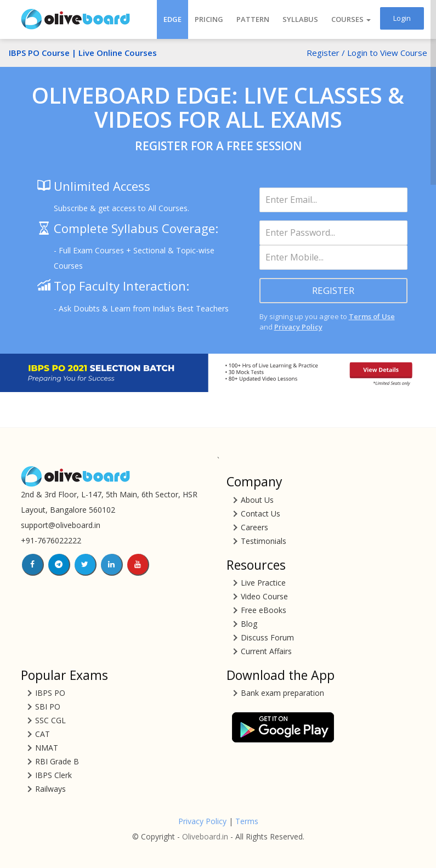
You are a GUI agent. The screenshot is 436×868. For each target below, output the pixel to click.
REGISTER (333, 290)
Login (402, 18)
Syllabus (300, 19)
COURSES (351, 19)
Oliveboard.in (205, 836)
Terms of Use (372, 316)
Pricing (209, 19)
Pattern (253, 19)
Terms (247, 821)
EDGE (172, 19)
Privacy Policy (298, 327)
